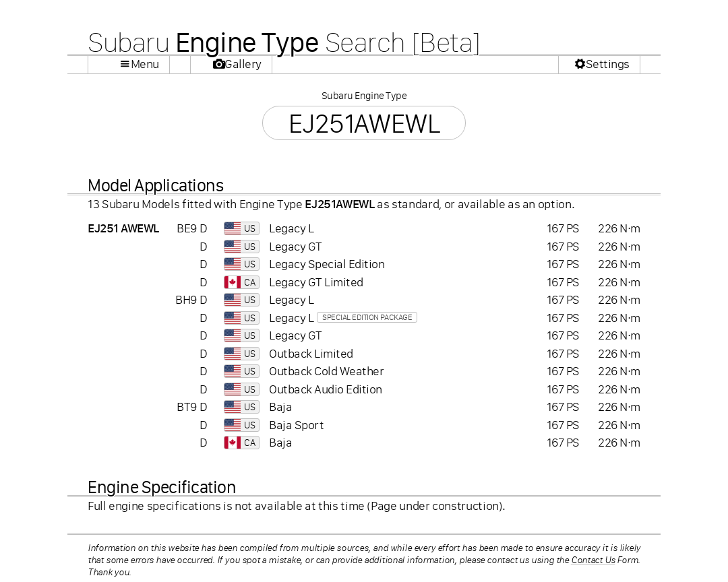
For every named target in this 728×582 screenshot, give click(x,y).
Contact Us (593, 560)
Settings (608, 64)
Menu (145, 64)
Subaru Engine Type (364, 95)
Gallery (243, 64)
